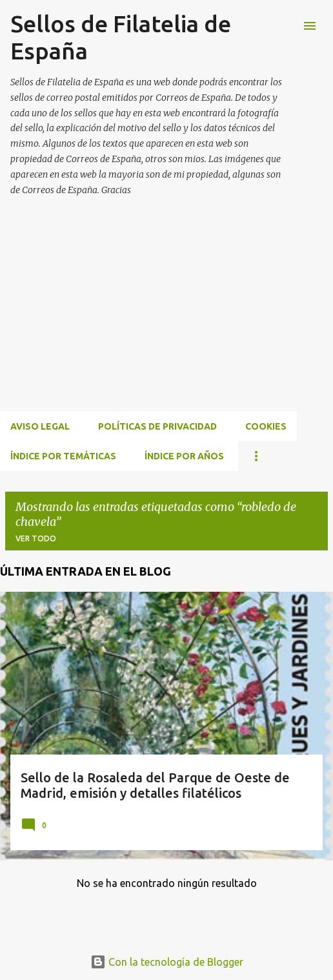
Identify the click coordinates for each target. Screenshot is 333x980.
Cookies (266, 426)
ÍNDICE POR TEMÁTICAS (63, 456)
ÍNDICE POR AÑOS (184, 456)
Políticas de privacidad (157, 426)
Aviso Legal (40, 426)
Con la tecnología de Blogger (167, 962)
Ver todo (36, 538)
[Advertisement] (166, 319)
